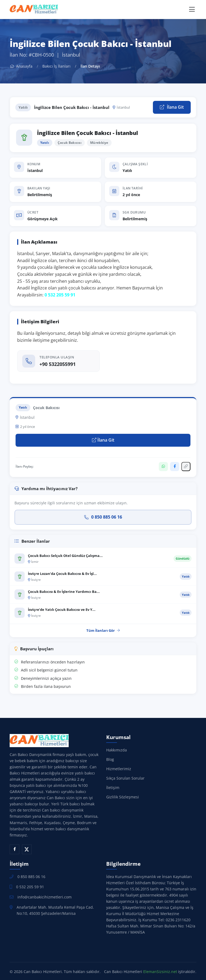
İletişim (113, 788)
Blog (110, 759)
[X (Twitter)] (27, 849)
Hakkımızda (117, 750)
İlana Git (172, 107)
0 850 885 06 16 (103, 517)
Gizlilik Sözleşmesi (123, 797)
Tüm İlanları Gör (103, 630)
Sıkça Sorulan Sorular (125, 778)
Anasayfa (21, 66)
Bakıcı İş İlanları (56, 66)
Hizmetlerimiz (119, 769)
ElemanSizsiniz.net (160, 972)
